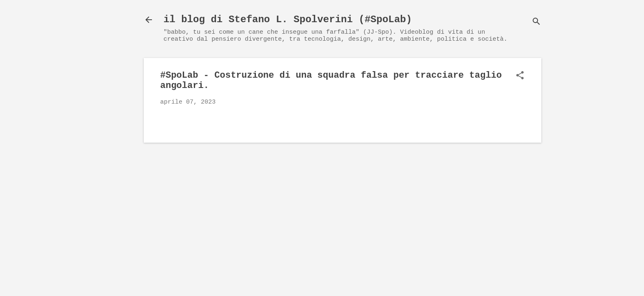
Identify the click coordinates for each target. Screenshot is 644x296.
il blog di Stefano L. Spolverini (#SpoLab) (288, 20)
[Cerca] (536, 22)
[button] (520, 76)
